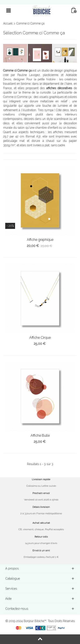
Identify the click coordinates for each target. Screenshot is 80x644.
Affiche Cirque (40, 338)
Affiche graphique (40, 240)
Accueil (8, 23)
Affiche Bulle (40, 436)
